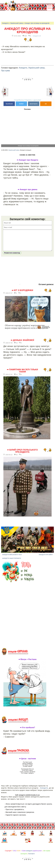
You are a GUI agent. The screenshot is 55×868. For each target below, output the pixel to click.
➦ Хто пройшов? (27, 731)
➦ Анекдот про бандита (27, 160)
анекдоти (29, 854)
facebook (9, 104)
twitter (21, 104)
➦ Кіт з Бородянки (22, 294)
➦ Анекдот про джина (27, 190)
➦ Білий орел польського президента (22, 454)
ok (46, 104)
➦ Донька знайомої (22, 344)
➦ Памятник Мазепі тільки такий (22, 374)
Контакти (31, 857)
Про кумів (5, 71)
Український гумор (17, 23)
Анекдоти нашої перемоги (12, 562)
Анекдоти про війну (46, 558)
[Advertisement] (28, 16)
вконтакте (34, 104)
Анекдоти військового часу (12, 558)
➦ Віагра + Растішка (27, 663)
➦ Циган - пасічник (27, 762)
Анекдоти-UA (37, 36)
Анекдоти (5, 23)
